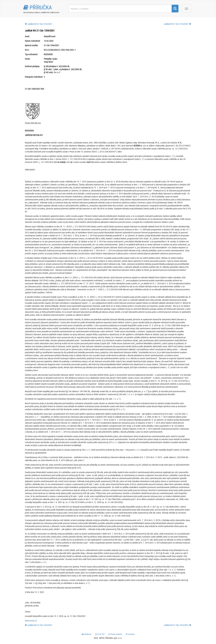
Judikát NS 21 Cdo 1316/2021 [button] (177, 24)
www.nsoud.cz (31, 621)
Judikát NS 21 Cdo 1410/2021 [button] (39, 24)
